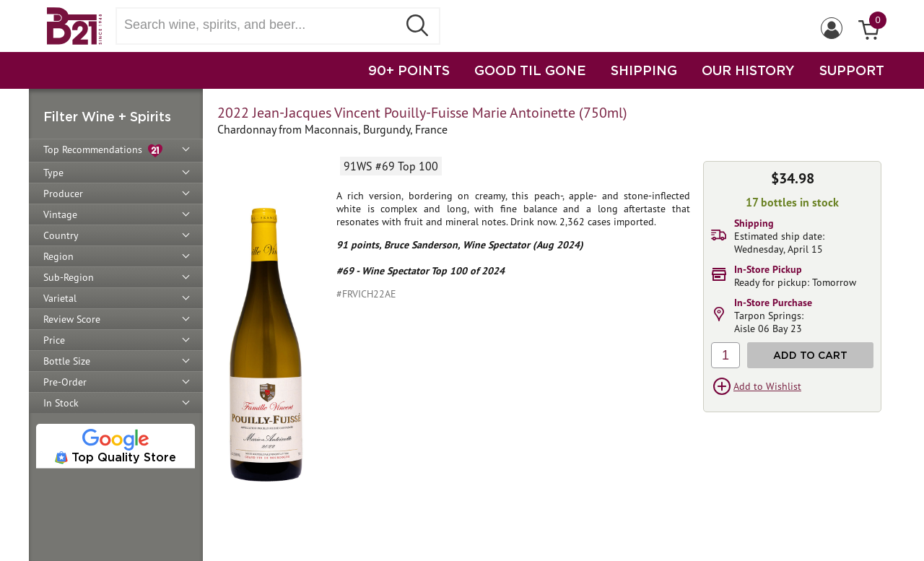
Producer (63, 193)
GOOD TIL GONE (530, 70)
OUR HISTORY (748, 70)
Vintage (60, 214)
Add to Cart (810, 355)
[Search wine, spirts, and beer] (261, 25)
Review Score (72, 319)
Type (53, 173)
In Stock (61, 403)
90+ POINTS (409, 70)
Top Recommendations (103, 151)
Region (58, 256)
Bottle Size (67, 361)
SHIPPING (644, 70)
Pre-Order (65, 382)
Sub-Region (69, 277)
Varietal (60, 298)
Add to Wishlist (767, 386)
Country (61, 235)
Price (54, 340)
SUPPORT (852, 70)
